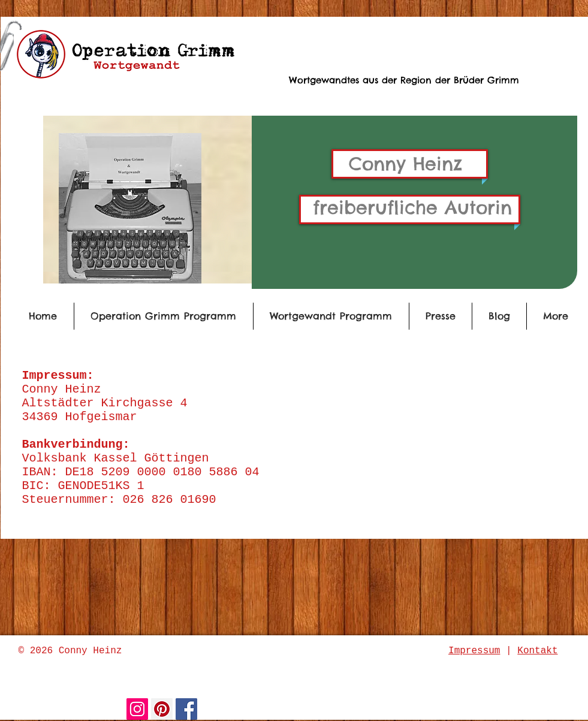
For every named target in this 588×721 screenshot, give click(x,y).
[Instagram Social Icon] (137, 709)
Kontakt (537, 651)
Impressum (474, 651)
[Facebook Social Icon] (186, 709)
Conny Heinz (405, 164)
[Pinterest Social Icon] (162, 709)
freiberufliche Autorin (412, 207)
